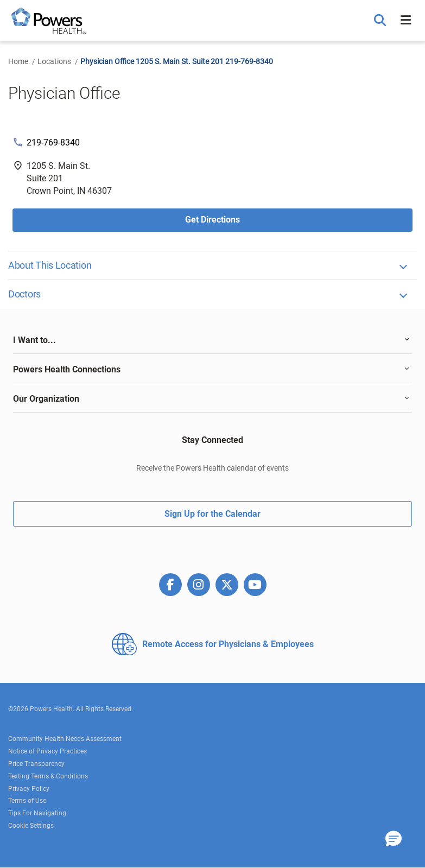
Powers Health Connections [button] (67, 369)
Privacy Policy (29, 789)
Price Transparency (36, 764)
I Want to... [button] (34, 340)
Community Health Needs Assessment (65, 739)
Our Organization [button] (46, 399)
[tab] (212, 340)
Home (18, 61)
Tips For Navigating (37, 813)
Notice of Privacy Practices (47, 751)
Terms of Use (27, 801)
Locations (54, 61)
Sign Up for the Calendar (212, 514)
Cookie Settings (31, 826)
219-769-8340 (53, 142)
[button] (381, 21)
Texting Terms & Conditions (48, 776)
